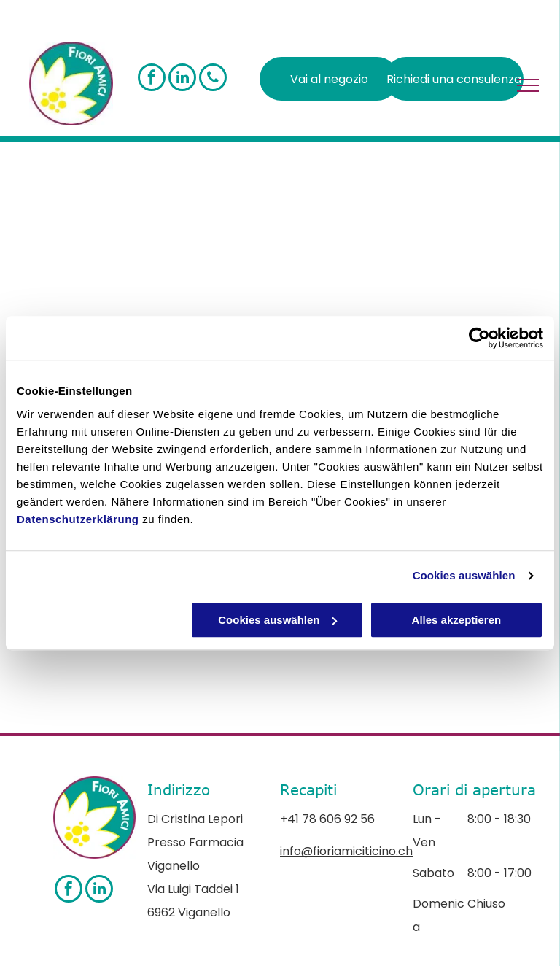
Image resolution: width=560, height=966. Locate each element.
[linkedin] (182, 79)
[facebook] (152, 79)
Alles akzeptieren (457, 620)
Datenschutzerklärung (78, 519)
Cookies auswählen (464, 575)
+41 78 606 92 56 (327, 819)
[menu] (528, 85)
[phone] (213, 79)
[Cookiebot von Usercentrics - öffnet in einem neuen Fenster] (479, 338)
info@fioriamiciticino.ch (346, 851)
